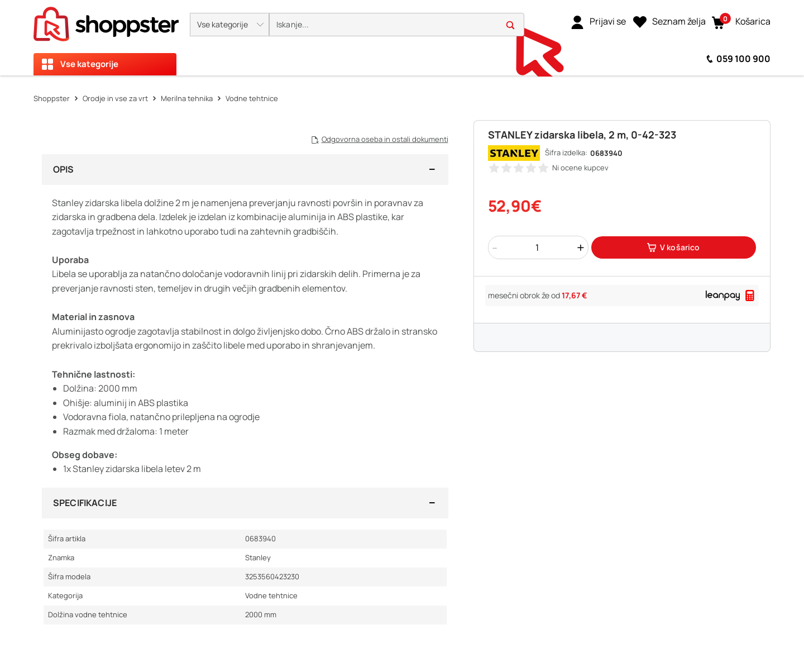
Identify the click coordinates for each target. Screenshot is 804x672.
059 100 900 (743, 59)
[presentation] (402, 38)
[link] (598, 22)
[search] (397, 25)
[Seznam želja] (669, 22)
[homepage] (106, 21)
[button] (229, 25)
